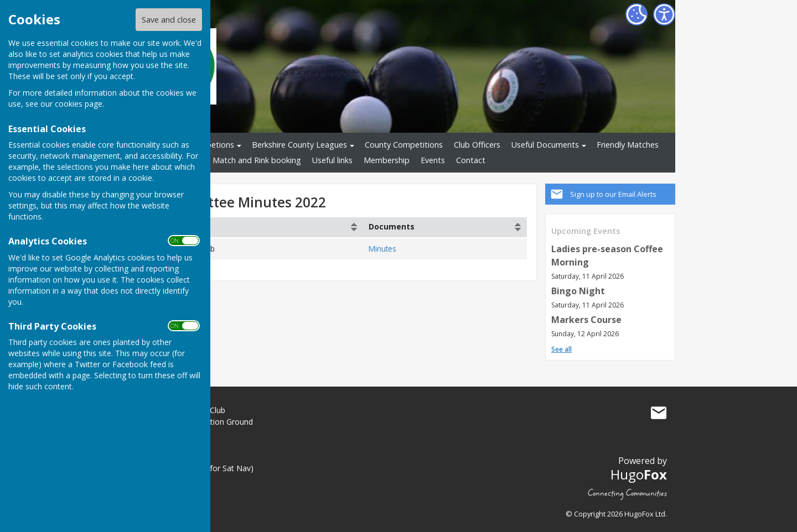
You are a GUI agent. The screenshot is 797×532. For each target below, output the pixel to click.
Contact (471, 160)
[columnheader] (247, 227)
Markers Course (586, 320)
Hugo (639, 474)
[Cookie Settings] (636, 14)
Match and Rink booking (257, 160)
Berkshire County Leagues (299, 145)
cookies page (79, 104)
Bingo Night (578, 291)
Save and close (169, 20)
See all (561, 349)
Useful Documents (545, 145)
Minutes (382, 249)
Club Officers (477, 145)
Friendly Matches (628, 145)
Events (433, 160)
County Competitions (404, 145)
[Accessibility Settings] (664, 14)
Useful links (332, 160)
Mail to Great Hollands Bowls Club (659, 413)
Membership (387, 160)
